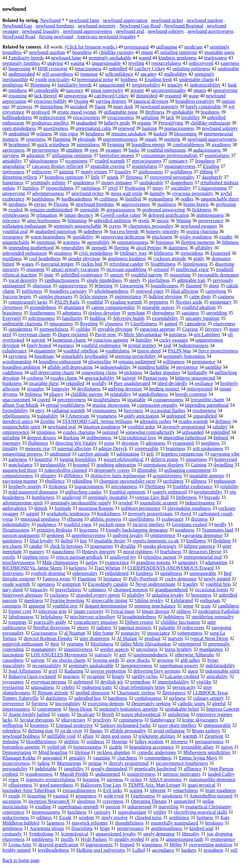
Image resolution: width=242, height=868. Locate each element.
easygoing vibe (225, 454)
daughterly (212, 177)
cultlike (83, 329)
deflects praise (165, 459)
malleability (176, 74)
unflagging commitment (187, 470)
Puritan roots (155, 378)
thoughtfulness (129, 823)
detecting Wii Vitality (76, 443)
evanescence (117, 562)
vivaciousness (121, 117)
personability (15, 769)
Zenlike (48, 421)
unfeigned (176, 416)
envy (40, 410)
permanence (204, 362)
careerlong (216, 291)
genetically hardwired (155, 769)
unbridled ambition (112, 221)
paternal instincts (135, 628)
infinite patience (200, 546)
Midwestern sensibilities (207, 752)
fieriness (40, 704)
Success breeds (124, 231)
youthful (95, 302)
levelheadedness (53, 850)
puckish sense (112, 524)
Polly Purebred (143, 579)
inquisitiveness (78, 649)
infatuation (47, 215)
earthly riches (145, 676)
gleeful (219, 704)
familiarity (72, 318)
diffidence (74, 476)
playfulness (159, 280)
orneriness (36, 139)
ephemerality (85, 573)
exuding (43, 807)
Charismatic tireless (136, 693)
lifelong (82, 752)
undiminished (22, 74)
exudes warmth (193, 421)
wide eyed (114, 796)
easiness (66, 345)
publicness (32, 291)
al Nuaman (75, 633)
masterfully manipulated (174, 823)
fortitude (63, 508)
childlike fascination (180, 622)
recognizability (47, 666)
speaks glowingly (160, 546)
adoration (35, 155)
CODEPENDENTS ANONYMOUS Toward (171, 568)
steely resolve (115, 817)
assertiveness (56, 128)
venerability (73, 248)
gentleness (13, 828)
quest (193, 671)
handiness (118, 698)
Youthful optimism (127, 492)
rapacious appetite (157, 329)
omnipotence (163, 535)
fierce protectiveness (218, 351)
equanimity (45, 351)
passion (113, 807)
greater (137, 90)
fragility (191, 584)
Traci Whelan (107, 568)
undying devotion (125, 389)
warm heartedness (48, 237)
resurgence (13, 237)
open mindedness (19, 128)
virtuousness (104, 410)
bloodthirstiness (41, 742)
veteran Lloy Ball (152, 497)
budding (98, 318)
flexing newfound (56, 37)
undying (55, 63)
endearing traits (97, 687)
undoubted (19, 134)
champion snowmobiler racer (127, 481)
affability (204, 248)
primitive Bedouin (55, 530)
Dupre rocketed (73, 335)
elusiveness (224, 324)
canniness (12, 606)
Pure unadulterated (132, 383)
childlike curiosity (117, 52)
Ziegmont (214, 736)
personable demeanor (218, 275)
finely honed (39, 345)
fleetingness (174, 693)
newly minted (217, 579)
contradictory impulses (96, 622)
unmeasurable (203, 573)
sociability (181, 188)
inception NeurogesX (49, 801)
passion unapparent (21, 535)
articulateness (124, 486)
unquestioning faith (184, 839)
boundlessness (165, 286)
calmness (97, 590)
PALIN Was (179, 351)
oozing (136, 790)
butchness (77, 812)
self (234, 850)
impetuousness (46, 812)
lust (83, 541)
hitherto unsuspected (195, 378)
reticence (11, 221)
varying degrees (111, 101)
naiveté (38, 340)
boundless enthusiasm (60, 362)
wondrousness (39, 774)
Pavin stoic (106, 335)
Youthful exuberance (193, 486)
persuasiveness (209, 742)
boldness (129, 79)
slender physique (84, 259)
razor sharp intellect (177, 725)
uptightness (171, 573)
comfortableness (188, 145)
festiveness (13, 573)
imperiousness (16, 709)
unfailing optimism (179, 52)
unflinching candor (84, 492)
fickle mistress (94, 297)
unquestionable (106, 63)
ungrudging (14, 166)
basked (160, 134)
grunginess (86, 796)
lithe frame (103, 633)
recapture (96, 676)
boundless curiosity (68, 291)
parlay (92, 562)
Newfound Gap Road (140, 26)
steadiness (221, 145)
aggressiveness (136, 204)
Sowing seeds (106, 660)
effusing (75, 519)
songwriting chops (99, 372)
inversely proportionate (150, 514)
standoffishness (153, 394)
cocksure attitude (170, 259)
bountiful (43, 459)
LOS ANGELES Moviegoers (59, 655)
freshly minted (16, 850)
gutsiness (178, 335)
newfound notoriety (97, 26)
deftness (223, 421)
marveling (168, 807)
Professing (135, 188)
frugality (123, 172)
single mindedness (104, 280)
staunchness (63, 552)
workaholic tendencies (68, 514)
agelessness (14, 150)
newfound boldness (21, 736)
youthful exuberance (101, 345)
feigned (127, 845)
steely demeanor (159, 834)
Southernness (42, 313)
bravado (212, 497)
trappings (18, 622)
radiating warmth (69, 410)
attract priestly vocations (75, 269)
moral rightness (138, 552)
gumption (71, 584)
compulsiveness (18, 476)
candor (36, 546)
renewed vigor (150, 291)
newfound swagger (199, 226)
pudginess (47, 524)
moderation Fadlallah (219, 611)
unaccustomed (16, 400)
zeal (167, 345)
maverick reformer (90, 823)
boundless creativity (195, 101)
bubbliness (174, 617)
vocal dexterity (23, 280)
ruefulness (91, 188)
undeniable (228, 69)
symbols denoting (48, 573)
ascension (12, 801)
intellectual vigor (192, 269)
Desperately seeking (151, 704)
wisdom (86, 817)
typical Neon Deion (209, 638)
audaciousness (207, 150)
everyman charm (34, 335)
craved (44, 400)
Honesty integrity (99, 552)
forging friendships (78, 459)
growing (165, 660)
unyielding (217, 313)
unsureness (196, 459)
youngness (107, 416)
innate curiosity (89, 611)
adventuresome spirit (23, 503)
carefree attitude (93, 454)
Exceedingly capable (108, 584)
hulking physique (165, 297)
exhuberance (15, 351)
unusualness (42, 687)
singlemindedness (150, 655)
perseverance (211, 221)
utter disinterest (95, 638)
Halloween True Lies (101, 785)
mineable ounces (158, 307)
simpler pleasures (56, 297)
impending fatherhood (185, 438)
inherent (158, 790)
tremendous (192, 253)
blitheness (164, 253)
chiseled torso (148, 817)
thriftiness (155, 112)
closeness (114, 324)
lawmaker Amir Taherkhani (29, 790)
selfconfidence (119, 74)
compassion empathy (157, 405)
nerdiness (18, 204)
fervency (214, 329)
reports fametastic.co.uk (156, 541)
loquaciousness (89, 486)
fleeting (122, 248)
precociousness (147, 161)
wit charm (12, 546)
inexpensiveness (136, 666)
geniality (77, 758)
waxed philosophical (124, 459)
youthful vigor (78, 524)
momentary (221, 302)
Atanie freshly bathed (29, 714)
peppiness (159, 302)
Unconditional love (137, 438)
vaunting (102, 758)
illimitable (147, 470)
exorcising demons (106, 704)
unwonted (52, 758)
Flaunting (87, 579)
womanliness (161, 199)
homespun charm (69, 340)
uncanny (149, 74)
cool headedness (45, 259)
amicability (217, 676)
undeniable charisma (22, 324)
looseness (39, 725)
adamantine (216, 562)
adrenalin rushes (155, 421)
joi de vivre (71, 731)
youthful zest (65, 606)
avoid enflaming (169, 731)
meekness (34, 600)
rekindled (75, 383)
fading (44, 763)
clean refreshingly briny (142, 687)
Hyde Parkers (94, 839)
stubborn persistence (141, 508)
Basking (71, 438)
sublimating (128, 454)
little (95, 177)
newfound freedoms (55, 26)
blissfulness (102, 644)
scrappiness (76, 161)
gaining (66, 172)
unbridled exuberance (82, 275)
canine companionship (113, 307)
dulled (66, 541)
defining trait (40, 731)
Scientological (75, 834)
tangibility (74, 769)
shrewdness (163, 313)
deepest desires (41, 438)
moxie (163, 221)
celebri (68, 687)
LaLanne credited (182, 676)
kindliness (196, 541)
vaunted (61, 796)
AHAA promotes (165, 780)
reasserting (180, 275)
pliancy (56, 394)
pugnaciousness (179, 128)
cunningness (131, 720)
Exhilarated (182, 600)
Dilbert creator (139, 622)
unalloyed (71, 497)
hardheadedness (77, 199)
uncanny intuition (202, 318)
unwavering (76, 96)
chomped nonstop (130, 590)
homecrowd (226, 459)
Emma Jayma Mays (198, 758)
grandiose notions (153, 562)
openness (46, 584)
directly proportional (129, 763)
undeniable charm (196, 79)
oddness (44, 817)
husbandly (197, 372)
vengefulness (186, 790)
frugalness (205, 161)
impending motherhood (31, 248)
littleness (33, 394)
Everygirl (11, 318)
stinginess (46, 432)
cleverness (13, 307)
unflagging (167, 47)
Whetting (104, 286)
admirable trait (191, 280)
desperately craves (112, 470)
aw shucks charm (69, 660)
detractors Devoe (205, 552)
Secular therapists (37, 720)
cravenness (113, 801)
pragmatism (102, 546)
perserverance (130, 828)
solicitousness (41, 318)
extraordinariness (79, 790)
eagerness (230, 63)
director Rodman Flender (48, 638)
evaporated (183, 443)
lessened (81, 465)
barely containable (203, 107)
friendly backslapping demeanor (137, 530)
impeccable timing (110, 600)
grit (123, 655)
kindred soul (202, 828)
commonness (190, 633)
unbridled (118, 69)
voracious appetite (111, 340)
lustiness (205, 817)
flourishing (82, 828)
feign (105, 828)
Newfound (50, 20)
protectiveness (16, 763)
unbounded (193, 432)
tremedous (140, 682)
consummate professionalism (169, 155)
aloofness (86, 801)
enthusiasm (225, 481)
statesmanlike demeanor (212, 780)
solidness (95, 742)
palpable (167, 628)
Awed (185, 514)
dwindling (223, 465)
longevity (60, 389)
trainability (48, 416)
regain (151, 139)
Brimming (40, 85)
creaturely (12, 834)
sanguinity (188, 562)
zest (155, 839)
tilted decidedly (172, 383)
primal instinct (142, 345)
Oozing (81, 101)
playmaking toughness (189, 508)
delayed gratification (58, 845)
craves (115, 226)
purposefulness (54, 329)
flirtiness (134, 177)
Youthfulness (163, 264)
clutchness (127, 758)
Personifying (171, 123)
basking (149, 128)
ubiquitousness (44, 161)
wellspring (13, 725)
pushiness (167, 204)
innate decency (79, 215)
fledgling (222, 541)
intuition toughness (102, 427)
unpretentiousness (120, 139)
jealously (103, 655)
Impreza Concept (223, 709)
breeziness (201, 595)
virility (160, 812)
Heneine (119, 742)
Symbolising (41, 834)
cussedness (13, 660)
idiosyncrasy (73, 720)
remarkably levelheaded (84, 356)
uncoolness (147, 649)
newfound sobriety (166, 31)
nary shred (13, 590)
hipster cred (20, 611)
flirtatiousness (16, 530)
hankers (189, 850)
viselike (204, 682)
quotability (83, 237)
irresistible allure (197, 747)
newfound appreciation (125, 20)
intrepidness (88, 145)
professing (226, 204)
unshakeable (151, 183)
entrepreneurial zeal (203, 557)
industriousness (200, 503)
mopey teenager (117, 183)
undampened (108, 774)
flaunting (62, 139)
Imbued (221, 438)
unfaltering (178, 714)
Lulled (139, 850)
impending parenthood (207, 405)
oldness (184, 611)
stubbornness (99, 438)
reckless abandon (113, 752)
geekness (56, 535)
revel (113, 188)
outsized (110, 432)
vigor (14, 780)
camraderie (195, 324)
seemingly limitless (21, 63)
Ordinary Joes (133, 253)
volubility (229, 486)
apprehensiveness (89, 535)
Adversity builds (128, 318)
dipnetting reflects (20, 177)
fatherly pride (117, 123)
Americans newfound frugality (106, 37)
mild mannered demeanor (33, 492)
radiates (104, 628)
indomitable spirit (222, 671)
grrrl (53, 671)
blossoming (185, 134)
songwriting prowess (23, 454)
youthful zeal (15, 231)
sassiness (190, 313)
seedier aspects (115, 649)
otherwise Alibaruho (195, 655)
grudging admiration (116, 465)
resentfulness (145, 166)
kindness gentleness (177, 58)
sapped (32, 514)
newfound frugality (41, 31)
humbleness (43, 497)
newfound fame (84, 20)
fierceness (133, 410)
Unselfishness (144, 324)
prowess (24, 107)
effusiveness (20, 785)
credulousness (148, 698)
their (55, 644)
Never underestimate (155, 584)
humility (144, 340)
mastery (37, 552)
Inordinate (44, 356)
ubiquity (48, 476)
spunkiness (83, 183)
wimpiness (152, 845)
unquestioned (112, 85)
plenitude (87, 139)
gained (171, 324)
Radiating (74, 671)
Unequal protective (74, 725)
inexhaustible (53, 465)
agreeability (98, 242)
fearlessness (215, 58)
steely (135, 280)
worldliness (181, 172)
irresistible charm (208, 400)
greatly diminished (109, 769)
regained (173, 96)
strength (99, 248)
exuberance (173, 519)
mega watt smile (127, 193)
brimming (77, 221)
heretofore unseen (117, 155)
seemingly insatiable (108, 497)
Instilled (133, 199)
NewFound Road (19, 37)
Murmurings (69, 763)
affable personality (128, 731)
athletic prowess (106, 519)
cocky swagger (174, 340)
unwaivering (225, 90)
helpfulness (52, 617)
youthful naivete (147, 275)
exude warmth (16, 584)
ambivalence (15, 508)
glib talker (190, 660)
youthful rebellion (81, 351)
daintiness (178, 248)
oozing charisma (202, 231)
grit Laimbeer (207, 335)
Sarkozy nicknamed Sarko (125, 725)
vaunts (63, 714)
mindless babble (153, 367)
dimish (41, 508)
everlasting (13, 687)
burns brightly (178, 649)
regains (144, 123)
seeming (172, 139)
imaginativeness (180, 166)
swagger (113, 150)
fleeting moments (198, 242)
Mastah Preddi (74, 774)
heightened (19, 145)
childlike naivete (87, 394)
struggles (36, 389)
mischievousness (19, 562)
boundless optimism (64, 177)
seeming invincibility (135, 356)
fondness (144, 573)
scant (206, 606)
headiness (95, 134)
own (94, 150)
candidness (228, 606)
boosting (91, 780)
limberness (187, 497)
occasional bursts (211, 590)
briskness (214, 823)
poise (109, 443)
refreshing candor (126, 264)
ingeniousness (99, 845)
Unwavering (132, 286)
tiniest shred (149, 351)
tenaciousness (88, 69)
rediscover (42, 172)
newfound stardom (205, 20)
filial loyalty (42, 541)
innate (147, 52)
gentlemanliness (167, 828)
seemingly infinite (48, 183)
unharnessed (139, 807)
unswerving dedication (123, 237)
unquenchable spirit (21, 427)
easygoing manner (20, 481)
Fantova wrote (56, 579)
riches (136, 780)
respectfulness (60, 188)
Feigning (116, 145)
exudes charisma (79, 432)
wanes (27, 264)
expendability (165, 318)
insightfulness (106, 400)
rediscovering (52, 117)
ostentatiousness (133, 242)
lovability (190, 117)
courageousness (168, 400)
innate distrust (156, 611)
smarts (200, 90)
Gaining (198, 465)
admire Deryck (113, 448)
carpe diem (200, 297)
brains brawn (196, 204)
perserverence (45, 150)
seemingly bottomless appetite (128, 709)
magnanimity (44, 649)
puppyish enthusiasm (23, 644)
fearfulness (171, 552)
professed (41, 112)
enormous (46, 242)
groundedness (43, 307)
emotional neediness (40, 519)
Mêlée (176, 845)
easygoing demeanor (202, 535)
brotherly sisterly (25, 486)
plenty (83, 628)
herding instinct (164, 389)
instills (67, 839)
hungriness (13, 183)
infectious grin (52, 611)
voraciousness (86, 117)
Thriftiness (155, 486)
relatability (120, 394)
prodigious (13, 85)
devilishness (89, 389)
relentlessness (16, 215)
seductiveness (16, 817)
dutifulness (56, 698)
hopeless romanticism (182, 454)
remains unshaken (129, 134)
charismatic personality (151, 226)
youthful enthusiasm (166, 150)
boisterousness (87, 747)
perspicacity (184, 687)
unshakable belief (182, 709)
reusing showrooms (111, 405)
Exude (65, 817)
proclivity (102, 720)
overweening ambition (211, 845)
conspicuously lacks (28, 302)
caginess (226, 297)
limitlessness (195, 264)
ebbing (206, 172)
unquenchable (16, 242)
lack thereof (45, 96)
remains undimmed (137, 362)
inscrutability (68, 704)
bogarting (36, 796)
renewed (126, 128)
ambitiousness (210, 215)
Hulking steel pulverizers (101, 850)
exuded (15, 210)
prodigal (152, 638)
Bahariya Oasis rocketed (32, 676)
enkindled (220, 432)
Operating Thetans (149, 801)
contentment (49, 709)
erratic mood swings (77, 112)
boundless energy (148, 145)
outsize (116, 275)
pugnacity (130, 633)
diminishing (51, 107)
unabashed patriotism (56, 231)
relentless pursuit (160, 557)
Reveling (89, 324)
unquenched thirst (20, 470)
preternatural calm (93, 128)
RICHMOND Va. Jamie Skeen (32, 568)
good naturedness (56, 785)
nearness (71, 676)
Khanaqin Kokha (19, 758)
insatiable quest (219, 52)
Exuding (211, 166)
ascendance (163, 850)
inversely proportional (184, 427)
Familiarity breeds (26, 58)
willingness (174, 362)
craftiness (109, 199)
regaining (18, 96)
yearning (75, 644)
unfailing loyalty (168, 595)
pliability (136, 595)
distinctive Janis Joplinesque (118, 476)
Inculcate (86, 714)
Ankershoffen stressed (211, 796)
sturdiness (12, 259)
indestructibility (205, 85)
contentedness (158, 758)
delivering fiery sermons (157, 671)
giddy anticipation (141, 416)
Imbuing (11, 742)
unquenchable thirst (220, 199)
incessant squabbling (126, 269)
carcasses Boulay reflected (58, 166)
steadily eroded (129, 839)
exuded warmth (110, 161)
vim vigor (69, 134)
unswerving (14, 193)
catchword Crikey (111, 96)
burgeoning (19, 69)
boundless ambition (21, 367)
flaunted (194, 286)
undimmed (60, 454)
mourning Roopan (96, 508)
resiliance (204, 383)
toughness (185, 530)
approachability (100, 378)
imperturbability (173, 682)
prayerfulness (68, 590)
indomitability (16, 524)
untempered (190, 644)
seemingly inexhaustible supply (81, 503)
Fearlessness (143, 796)
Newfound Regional (184, 26)
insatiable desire (110, 541)
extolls (9, 557)
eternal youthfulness (65, 405)
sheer (214, 286)
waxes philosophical (141, 714)
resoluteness (204, 410)
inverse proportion (108, 671)
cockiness (59, 595)
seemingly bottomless (184, 356)
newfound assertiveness (211, 31)
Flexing (61, 204)
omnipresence (16, 432)
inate (49, 275)
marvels (175, 638)
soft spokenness (208, 448)
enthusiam (210, 600)
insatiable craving (107, 166)
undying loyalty (128, 535)
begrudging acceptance (152, 747)
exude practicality (53, 79)
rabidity (220, 427)
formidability (15, 410)
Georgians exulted (189, 524)
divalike (128, 546)
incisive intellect (148, 524)
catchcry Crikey (150, 69)
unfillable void (61, 736)
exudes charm (64, 378)
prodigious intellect (50, 123)
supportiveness (73, 286)
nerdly (220, 524)
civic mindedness (96, 253)
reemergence (223, 839)
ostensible (89, 210)
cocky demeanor (181, 579)
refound (161, 269)
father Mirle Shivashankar (146, 644)
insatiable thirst (44, 383)
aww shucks (138, 660)
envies (40, 204)
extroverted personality (172, 177)
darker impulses (165, 372)
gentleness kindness (127, 259)
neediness (210, 443)
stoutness (63, 253)
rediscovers (193, 628)
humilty (157, 193)
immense (89, 74)
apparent (37, 606)
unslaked (79, 107)
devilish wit (112, 682)
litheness (231, 242)
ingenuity (11, 443)
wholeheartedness (111, 291)
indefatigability (220, 666)
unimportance (128, 297)
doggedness (182, 183)
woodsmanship (17, 362)
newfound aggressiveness (87, 31)
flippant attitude (53, 693)
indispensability (115, 367)
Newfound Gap (17, 26)
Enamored (220, 253)
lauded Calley (221, 774)
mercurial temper (57, 264)
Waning (184, 221)
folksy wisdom (149, 742)
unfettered (83, 682)
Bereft (108, 714)
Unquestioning (212, 188)
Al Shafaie (127, 638)
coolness (35, 378)
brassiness (12, 313)
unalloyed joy (123, 557)
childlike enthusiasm (210, 123)
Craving (190, 329)
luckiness (78, 568)
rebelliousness (16, 416)
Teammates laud (218, 530)
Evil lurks (113, 790)
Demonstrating (17, 752)
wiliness (44, 134)
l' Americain (77, 416)
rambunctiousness (62, 280)
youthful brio (218, 584)
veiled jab (57, 747)
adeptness (72, 313)
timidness (18, 90)
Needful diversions (51, 628)
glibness (198, 481)
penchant (136, 313)
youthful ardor (141, 427)
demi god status (116, 736)
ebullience (55, 481)
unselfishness (141, 519)
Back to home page (21, 860)
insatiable (136, 400)
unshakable (182, 112)
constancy (178, 161)
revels (144, 221)
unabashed (86, 123)
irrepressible (146, 448)
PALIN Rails (67, 302)
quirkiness (12, 541)
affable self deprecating (70, 367)
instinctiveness (141, 774)
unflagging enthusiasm (24, 226)
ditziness (199, 519)
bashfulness (43, 199)
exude (14, 796)
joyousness (13, 682)
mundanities (211, 649)
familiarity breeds (74, 85)
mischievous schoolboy (93, 617)
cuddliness (13, 372)
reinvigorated (199, 389)
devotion (130, 443)
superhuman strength (78, 807)
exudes (226, 237)
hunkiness (12, 383)
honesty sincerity (162, 231)
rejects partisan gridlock (79, 557)
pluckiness (162, 237)
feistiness (165, 242)
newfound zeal (130, 31)
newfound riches (167, 20)
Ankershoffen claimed (65, 470)
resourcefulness (166, 63)
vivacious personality (192, 193)
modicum (193, 47)
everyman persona (48, 682)
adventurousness (48, 193)
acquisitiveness (167, 476)
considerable (46, 90)
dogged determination (106, 606)
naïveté (129, 378)
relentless (11, 731)
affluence (193, 769)
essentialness (217, 155)
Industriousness (194, 345)
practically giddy (50, 622)
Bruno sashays (206, 731)
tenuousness (61, 324)
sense (188, 606)
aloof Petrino (149, 248)
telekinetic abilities (157, 736)
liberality (191, 834)
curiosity (102, 812)
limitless (31, 188)
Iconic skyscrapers (200, 720)
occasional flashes (168, 410)
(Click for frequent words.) (91, 47)
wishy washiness (196, 237)
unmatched (185, 801)
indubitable (46, 769)
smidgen (74, 150)
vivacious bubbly (50, 101)
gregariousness (121, 210)
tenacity (175, 85)
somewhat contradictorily (150, 432)
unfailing (150, 117)
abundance (74, 307)
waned (145, 58)
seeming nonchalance (155, 606)
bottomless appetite (21, 747)
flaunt (100, 107)
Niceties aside (189, 302)
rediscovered (201, 63)
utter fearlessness (44, 221)
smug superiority (107, 90)
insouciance (159, 633)
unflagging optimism (72, 155)
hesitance (112, 579)
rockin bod (92, 264)
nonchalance (21, 465)
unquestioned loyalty (116, 834)
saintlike (213, 367)
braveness (89, 530)
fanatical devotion (151, 101)
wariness (71, 242)
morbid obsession (92, 693)
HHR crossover (53, 69)
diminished (147, 96)
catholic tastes (191, 704)
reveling (136, 63)
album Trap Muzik (20, 405)
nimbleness (43, 839)
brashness (210, 112)
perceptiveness (72, 400)
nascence (75, 90)
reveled (126, 503)
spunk (113, 177)
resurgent (35, 269)
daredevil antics (18, 421)
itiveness (179, 742)
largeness (55, 823)
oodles (187, 199)
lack (170, 117)
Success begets (17, 297)
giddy (199, 259)
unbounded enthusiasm (25, 253)
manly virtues (94, 172)
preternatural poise (95, 79)
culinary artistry (208, 698)
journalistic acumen (159, 503)
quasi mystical (202, 785)
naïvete (38, 660)
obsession (42, 286)
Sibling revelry (149, 600)
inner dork (123, 107)
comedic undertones (156, 752)
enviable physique (115, 329)
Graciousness (44, 633)
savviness (18, 356)
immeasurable (217, 725)
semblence (179, 817)
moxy (158, 188)
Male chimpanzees (60, 562)
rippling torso (36, 557)
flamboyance (162, 720)
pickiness (133, 372)
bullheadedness (17, 117)
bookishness (109, 514)
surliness (177, 698)
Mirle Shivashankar (143, 335)
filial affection (184, 291)
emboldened (117, 573)
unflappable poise (121, 112)
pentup (95, 763)
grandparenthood (171, 590)
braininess (175, 448)
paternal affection (74, 448)
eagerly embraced (170, 492)
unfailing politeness (192, 69)
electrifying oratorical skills (200, 812)
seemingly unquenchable (77, 226)
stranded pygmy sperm (98, 595)
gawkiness (172, 796)
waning (77, 63)
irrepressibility (146, 85)
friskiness (58, 486)
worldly (99, 383)
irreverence (13, 704)
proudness (213, 850)
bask (232, 85)
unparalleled (205, 416)
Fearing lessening (67, 600)
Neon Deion (80, 709)
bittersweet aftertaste (23, 595)
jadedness (93, 231)
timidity (10, 448)
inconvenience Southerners (182, 763)
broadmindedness (139, 617)
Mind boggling (53, 752)
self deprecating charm (52, 372)
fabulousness (21, 617)
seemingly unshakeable (91, 666)
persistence (187, 367)
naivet (227, 747)
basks (134, 150)
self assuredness (58, 74)
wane (194, 96)
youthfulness (118, 351)
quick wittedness (53, 145)
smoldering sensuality (213, 617)
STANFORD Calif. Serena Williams (97, 421)
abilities (72, 742)
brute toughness (221, 790)
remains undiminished (51, 210)
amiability (12, 161)
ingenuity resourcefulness (51, 780)
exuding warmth (126, 302)
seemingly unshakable (110, 58)
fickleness (202, 210)
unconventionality (169, 90)
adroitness (155, 443)
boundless (82, 52)
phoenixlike (100, 362)
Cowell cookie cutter (121, 215)
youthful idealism (199, 307)
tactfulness (173, 481)
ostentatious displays (164, 465)
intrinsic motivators (182, 774)
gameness (18, 459)
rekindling (82, 481)
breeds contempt (191, 394)
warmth (190, 736)
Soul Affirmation (25, 671)
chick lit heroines (66, 546)
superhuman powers (179, 666)
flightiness (38, 443)
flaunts (96, 731)
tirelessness (13, 172)
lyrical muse (123, 611)
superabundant (132, 812)
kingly (118, 676)
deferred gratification (168, 215)
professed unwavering (164, 210)
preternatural (137, 47)
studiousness (151, 172)
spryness (11, 155)
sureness (115, 780)
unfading (11, 438)
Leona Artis (20, 845)
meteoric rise (38, 448)
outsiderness (20, 329)
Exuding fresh (158, 79)
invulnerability (208, 492)
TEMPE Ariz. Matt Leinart (154, 785)
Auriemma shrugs (47, 828)
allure (88, 736)
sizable (115, 747)
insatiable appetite (207, 476)
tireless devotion (104, 313)
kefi (150, 454)
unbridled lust (88, 698)
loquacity (39, 590)
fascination (13, 655)
